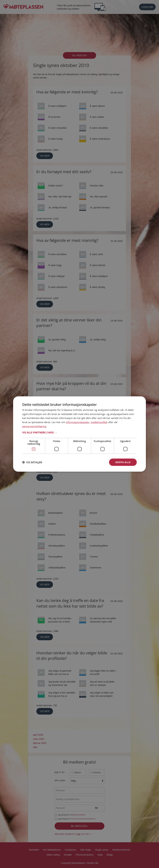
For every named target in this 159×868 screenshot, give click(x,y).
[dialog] (79, 434)
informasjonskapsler (78, 422)
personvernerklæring (34, 426)
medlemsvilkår (99, 422)
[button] (79, 432)
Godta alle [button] (123, 462)
